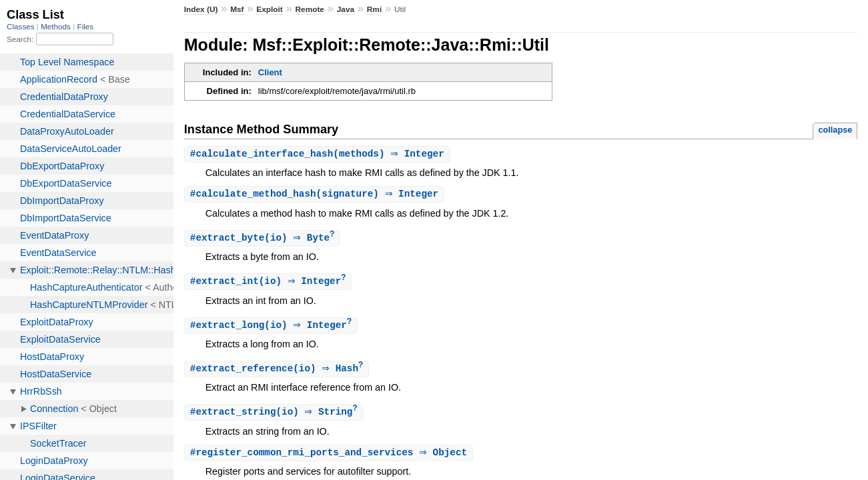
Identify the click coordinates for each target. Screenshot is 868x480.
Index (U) (201, 9)
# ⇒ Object (330, 458)
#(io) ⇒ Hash (279, 372)
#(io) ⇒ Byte (264, 240)
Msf (237, 9)
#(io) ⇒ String (276, 416)
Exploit (269, 9)
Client (270, 72)
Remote (310, 9)
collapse (835, 130)
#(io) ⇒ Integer (270, 284)
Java (346, 9)
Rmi (374, 9)
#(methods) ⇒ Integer (319, 154)
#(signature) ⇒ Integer (316, 195)
